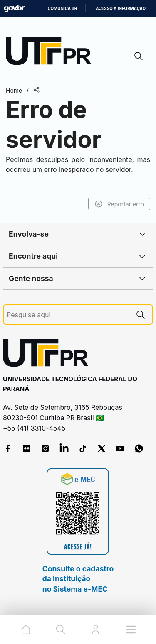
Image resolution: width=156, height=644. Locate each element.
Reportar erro (119, 204)
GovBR (14, 9)
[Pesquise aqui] (68, 315)
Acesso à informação (121, 9)
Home (14, 90)
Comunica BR (62, 9)
